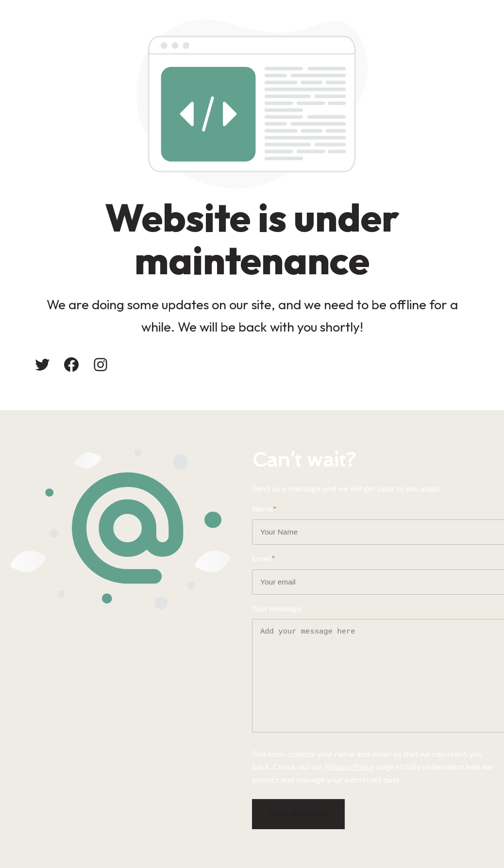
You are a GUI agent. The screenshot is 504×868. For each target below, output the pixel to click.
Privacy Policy (350, 767)
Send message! (298, 814)
